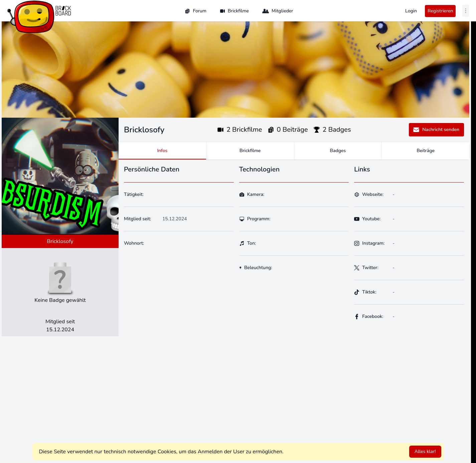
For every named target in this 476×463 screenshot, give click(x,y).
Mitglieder (278, 11)
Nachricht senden (436, 130)
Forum (195, 11)
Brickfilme (234, 11)
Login (411, 11)
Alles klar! (425, 451)
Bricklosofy (60, 241)
